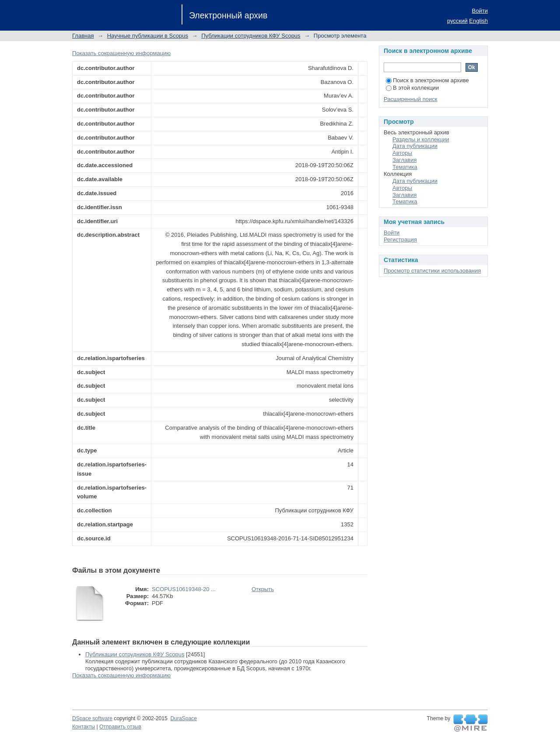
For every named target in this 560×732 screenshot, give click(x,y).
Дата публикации (415, 146)
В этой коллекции (412, 88)
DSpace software (92, 718)
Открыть (263, 589)
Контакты (84, 727)
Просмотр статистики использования (432, 271)
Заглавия (405, 160)
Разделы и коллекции (421, 139)
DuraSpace (183, 718)
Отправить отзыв (120, 727)
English (478, 21)
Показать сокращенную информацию (121, 53)
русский (457, 21)
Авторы (402, 153)
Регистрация (400, 240)
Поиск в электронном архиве (427, 80)
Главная (83, 36)
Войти (480, 11)
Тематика (405, 167)
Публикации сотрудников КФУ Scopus (251, 36)
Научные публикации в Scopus (148, 36)
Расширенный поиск (410, 99)
